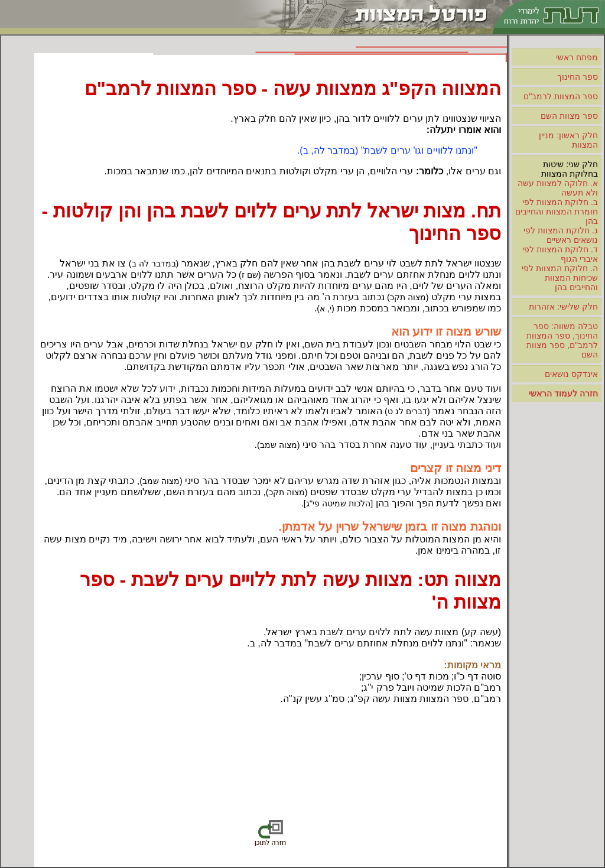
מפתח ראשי (577, 57)
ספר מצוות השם (569, 116)
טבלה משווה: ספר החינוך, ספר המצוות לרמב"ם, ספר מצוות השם (562, 340)
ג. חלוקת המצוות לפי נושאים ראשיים (561, 235)
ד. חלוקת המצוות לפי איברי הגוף (560, 254)
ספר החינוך (578, 77)
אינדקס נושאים (571, 374)
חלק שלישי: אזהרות (563, 307)
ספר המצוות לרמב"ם (561, 96)
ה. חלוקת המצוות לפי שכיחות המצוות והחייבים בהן (560, 278)
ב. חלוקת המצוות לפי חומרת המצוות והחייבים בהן (557, 212)
